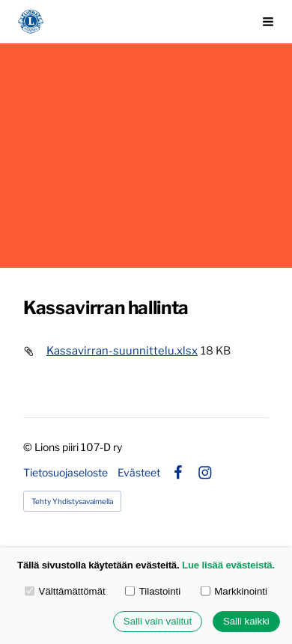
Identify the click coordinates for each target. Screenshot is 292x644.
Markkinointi (234, 591)
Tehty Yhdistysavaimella (72, 501)
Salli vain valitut (158, 622)
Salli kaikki (246, 622)
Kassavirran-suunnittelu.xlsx (122, 351)
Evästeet (139, 473)
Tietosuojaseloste (66, 473)
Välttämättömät (65, 591)
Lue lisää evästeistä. (228, 565)
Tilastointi (153, 591)
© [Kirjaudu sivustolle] (29, 447)
